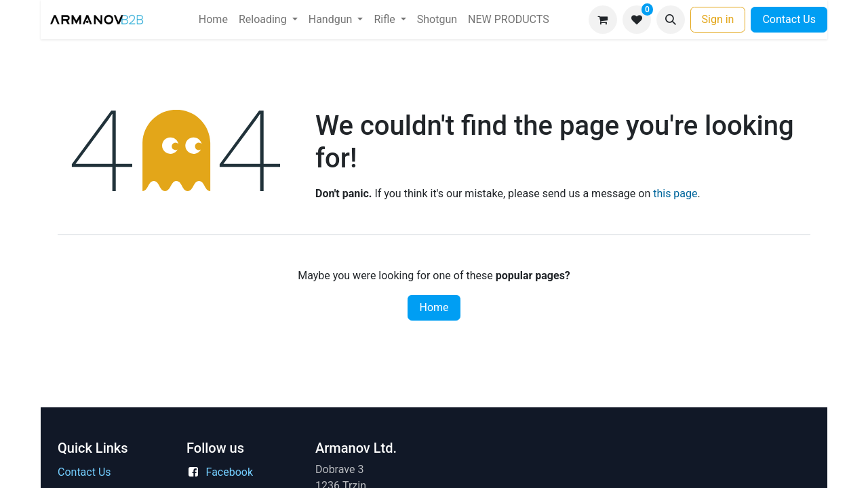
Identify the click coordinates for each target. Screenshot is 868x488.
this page (675, 194)
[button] (671, 20)
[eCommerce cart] (603, 20)
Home (434, 307)
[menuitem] (213, 20)
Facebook (230, 472)
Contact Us (789, 19)
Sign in (718, 19)
